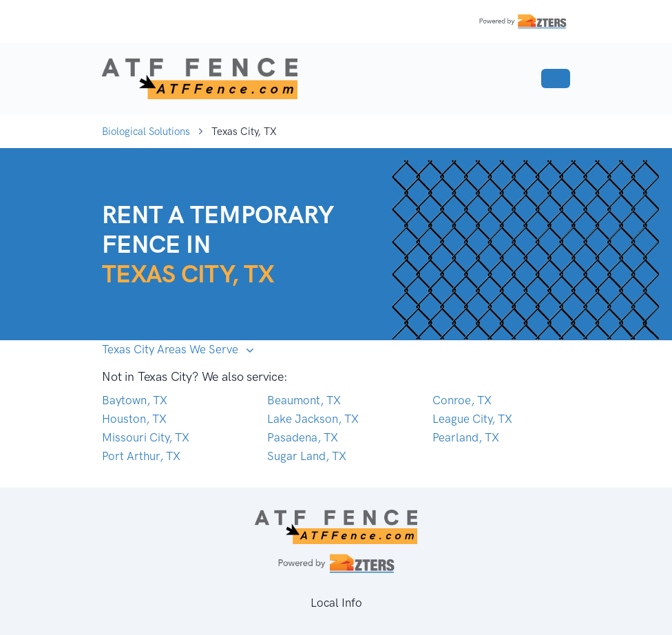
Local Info (336, 603)
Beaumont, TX (304, 400)
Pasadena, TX (303, 437)
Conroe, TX (462, 400)
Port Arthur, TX (141, 456)
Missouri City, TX (146, 437)
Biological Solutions (146, 132)
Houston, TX (134, 419)
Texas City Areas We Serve (171, 349)
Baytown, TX (135, 400)
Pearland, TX (466, 437)
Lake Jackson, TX (313, 419)
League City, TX (472, 419)
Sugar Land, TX (307, 456)
